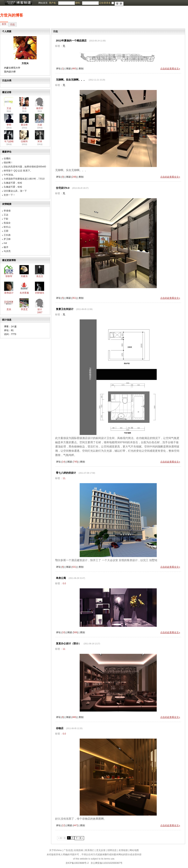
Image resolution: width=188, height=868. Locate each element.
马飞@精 (9, 141)
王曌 (6, 231)
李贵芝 (24, 309)
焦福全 (7, 223)
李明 (9, 125)
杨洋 (6, 247)
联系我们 (90, 850)
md (5, 243)
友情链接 (123, 850)
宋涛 (40, 141)
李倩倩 (7, 211)
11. (64, 478)
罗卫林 (7, 239)
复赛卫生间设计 (65, 309)
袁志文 (40, 276)
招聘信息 (112, 850)
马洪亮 (7, 251)
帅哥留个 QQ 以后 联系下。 (18, 171)
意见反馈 (101, 850)
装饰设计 (9, 293)
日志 (13, 24)
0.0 (64, 583)
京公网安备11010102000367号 (107, 863)
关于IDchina (55, 850)
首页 (4, 24)
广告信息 (68, 850)
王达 (9, 108)
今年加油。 (9, 175)
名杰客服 (24, 293)
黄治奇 (24, 125)
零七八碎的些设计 (66, 473)
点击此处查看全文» (170, 69)
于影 (6, 219)
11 (64, 649)
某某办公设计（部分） (68, 643)
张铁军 (9, 276)
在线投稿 (78, 850)
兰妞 (40, 125)
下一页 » (79, 838)
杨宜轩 (40, 108)
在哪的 (7, 159)
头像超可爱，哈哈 (13, 183)
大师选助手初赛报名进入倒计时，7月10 (24, 179)
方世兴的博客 (12, 15)
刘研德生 (40, 293)
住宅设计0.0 (63, 188)
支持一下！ (9, 195)
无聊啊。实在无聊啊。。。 (71, 80)
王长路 (7, 235)
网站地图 (134, 850)
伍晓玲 (24, 141)
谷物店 (60, 728)
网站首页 (43, 3)
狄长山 (7, 227)
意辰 (9, 309)
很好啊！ (8, 163)
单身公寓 (61, 578)
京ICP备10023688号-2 (77, 863)
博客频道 (18, 3)
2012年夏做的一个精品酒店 (71, 41)
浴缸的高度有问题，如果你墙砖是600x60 (25, 167)
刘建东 (24, 276)
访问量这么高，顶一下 (15, 191)
